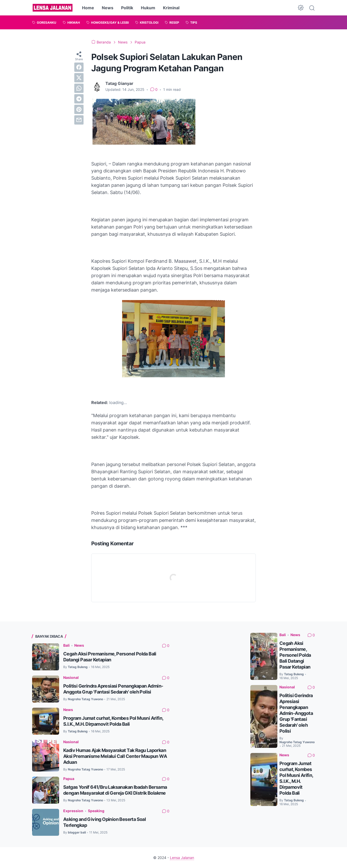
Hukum (148, 8)
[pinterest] (79, 109)
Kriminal (171, 8)
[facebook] (79, 67)
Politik (127, 8)
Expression (73, 811)
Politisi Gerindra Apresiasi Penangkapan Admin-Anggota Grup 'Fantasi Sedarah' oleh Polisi (296, 713)
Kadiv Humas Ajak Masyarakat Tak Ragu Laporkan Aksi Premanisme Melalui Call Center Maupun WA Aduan (115, 756)
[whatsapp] (79, 88)
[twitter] (79, 78)
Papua (69, 779)
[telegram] (79, 99)
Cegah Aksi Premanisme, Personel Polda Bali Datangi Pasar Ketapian (295, 655)
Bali (66, 645)
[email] (79, 120)
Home (88, 8)
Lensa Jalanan (182, 858)
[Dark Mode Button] (301, 8)
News (108, 8)
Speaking (96, 811)
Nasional (71, 677)
